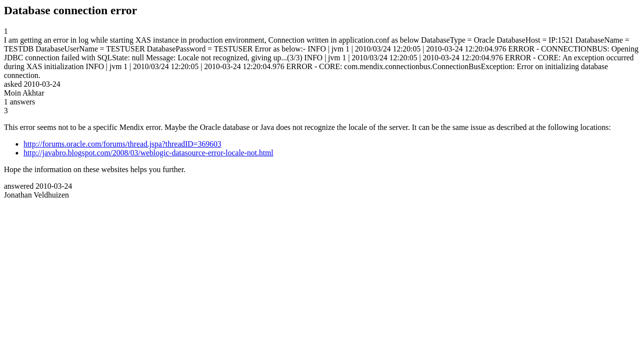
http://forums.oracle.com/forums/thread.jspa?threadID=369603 (122, 144)
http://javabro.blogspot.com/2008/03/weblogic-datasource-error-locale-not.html (148, 153)
